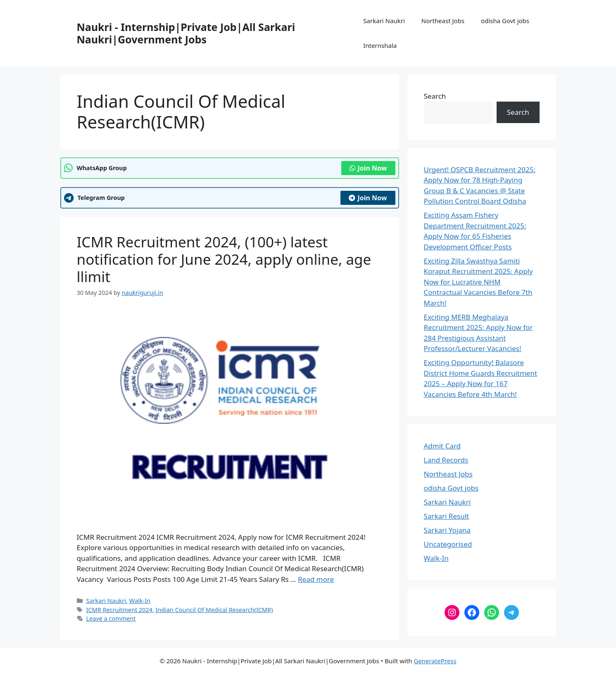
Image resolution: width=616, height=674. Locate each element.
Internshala (380, 45)
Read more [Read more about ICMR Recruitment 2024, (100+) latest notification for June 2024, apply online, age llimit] (316, 579)
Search (435, 96)
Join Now (368, 168)
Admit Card (442, 446)
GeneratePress (435, 661)
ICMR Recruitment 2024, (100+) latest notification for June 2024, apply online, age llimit (224, 259)
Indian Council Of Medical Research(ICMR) (214, 610)
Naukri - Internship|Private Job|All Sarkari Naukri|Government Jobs (186, 33)
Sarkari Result (447, 516)
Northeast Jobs (443, 21)
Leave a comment (111, 618)
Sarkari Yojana (447, 530)
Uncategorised (448, 544)
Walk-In (140, 601)
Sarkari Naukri (384, 21)
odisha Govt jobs (505, 21)
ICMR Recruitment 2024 (119, 610)
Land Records (446, 460)
